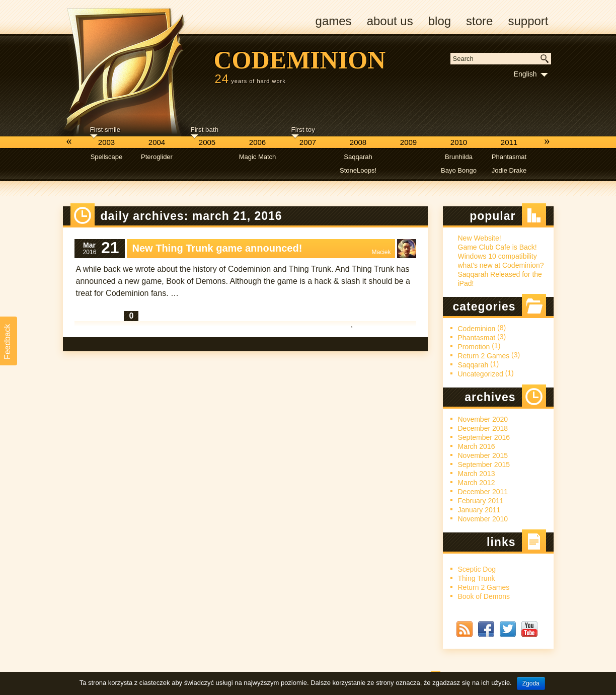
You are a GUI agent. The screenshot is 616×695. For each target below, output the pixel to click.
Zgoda (531, 683)
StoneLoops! (358, 170)
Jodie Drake (509, 170)
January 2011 (479, 510)
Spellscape (107, 157)
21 (110, 248)
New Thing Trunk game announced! (217, 248)
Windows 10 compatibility (497, 256)
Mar (89, 245)
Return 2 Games (383, 333)
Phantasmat (509, 157)
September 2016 (484, 437)
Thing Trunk (477, 578)
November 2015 (483, 455)
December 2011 (483, 492)
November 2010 (483, 519)
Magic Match (258, 157)
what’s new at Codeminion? (501, 265)
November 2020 (483, 419)
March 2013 (477, 474)
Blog (440, 21)
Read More (99, 316)
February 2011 (481, 501)
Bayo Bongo (459, 170)
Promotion (474, 347)
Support (528, 21)
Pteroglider (157, 157)
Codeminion (300, 60)
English (525, 74)
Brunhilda (459, 157)
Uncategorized (481, 374)
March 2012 (477, 483)
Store (479, 21)
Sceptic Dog (477, 569)
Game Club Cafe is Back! (497, 247)
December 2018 (483, 428)
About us (390, 21)
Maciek (381, 252)
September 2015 (484, 465)
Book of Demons (484, 596)
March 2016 (477, 446)
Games (334, 21)
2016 (90, 252)
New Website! (480, 238)
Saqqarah (358, 157)
